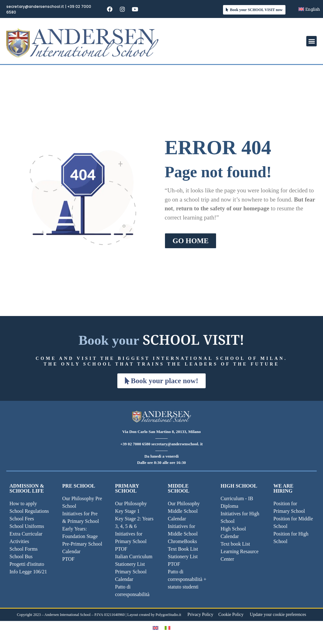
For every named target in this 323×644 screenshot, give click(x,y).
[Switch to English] (156, 628)
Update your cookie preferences (278, 615)
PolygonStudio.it (168, 615)
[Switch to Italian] (167, 628)
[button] (311, 41)
